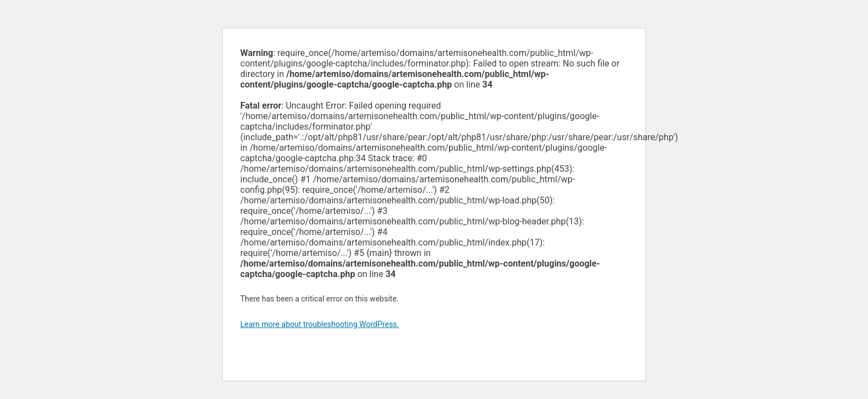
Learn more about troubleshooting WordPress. (320, 324)
